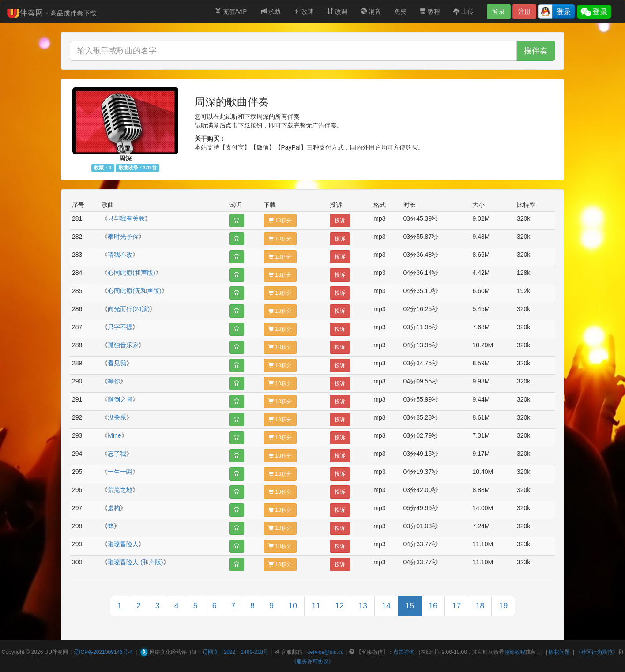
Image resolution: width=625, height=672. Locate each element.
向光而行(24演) (129, 309)
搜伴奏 (536, 51)
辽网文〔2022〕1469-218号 (235, 652)
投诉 (340, 221)
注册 (524, 11)
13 (363, 606)
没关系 (117, 417)
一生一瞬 (120, 472)
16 (433, 606)
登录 (499, 11)
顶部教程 (515, 652)
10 (293, 606)
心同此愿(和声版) (131, 273)
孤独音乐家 (123, 345)
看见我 (117, 363)
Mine (114, 435)
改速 (304, 11)
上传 (463, 11)
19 (503, 606)
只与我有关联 (126, 218)
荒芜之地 (120, 490)
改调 (337, 11)
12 (339, 606)
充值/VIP (231, 11)
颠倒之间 (120, 399)
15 (410, 606)
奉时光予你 (123, 237)
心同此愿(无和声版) (134, 291)
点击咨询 (404, 652)
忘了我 (117, 454)
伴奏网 (60, 652)
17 (456, 606)
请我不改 (120, 255)
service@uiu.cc (326, 652)
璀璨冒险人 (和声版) (135, 562)
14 (386, 606)
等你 (114, 381)
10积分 (280, 221)
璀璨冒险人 (123, 544)
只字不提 (120, 327)
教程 (430, 11)
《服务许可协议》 (312, 661)
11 (316, 606)
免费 (400, 11)
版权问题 (559, 652)
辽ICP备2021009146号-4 (103, 652)
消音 (371, 11)
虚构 (114, 508)
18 (480, 606)
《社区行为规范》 (597, 652)
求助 (271, 11)
